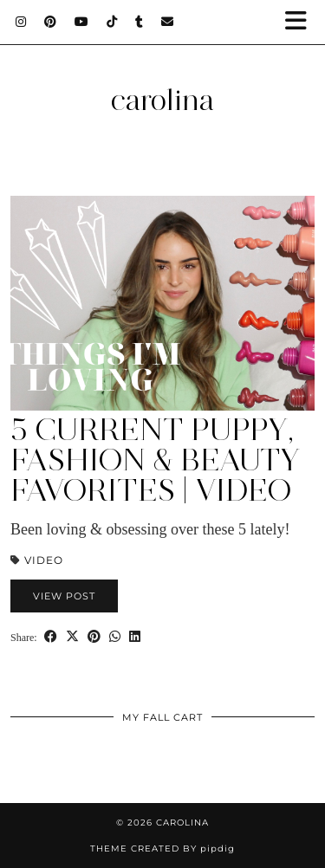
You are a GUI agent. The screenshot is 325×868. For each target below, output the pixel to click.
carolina (162, 100)
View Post (64, 596)
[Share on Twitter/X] (72, 636)
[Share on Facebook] (51, 636)
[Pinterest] (51, 22)
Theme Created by (162, 849)
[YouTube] (82, 22)
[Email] (168, 22)
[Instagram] (21, 22)
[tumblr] (140, 22)
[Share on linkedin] (135, 636)
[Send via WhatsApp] (115, 636)
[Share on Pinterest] (94, 636)
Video (44, 560)
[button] (302, 22)
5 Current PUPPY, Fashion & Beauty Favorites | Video (155, 460)
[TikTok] (112, 22)
